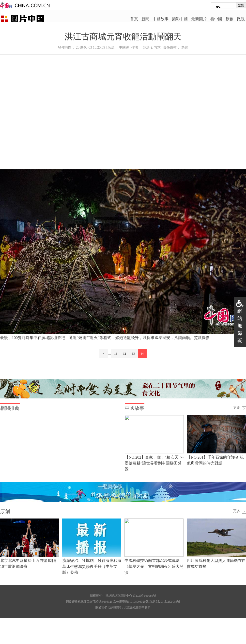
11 (116, 354)
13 (133, 354)
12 (124, 354)
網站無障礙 (240, 326)
